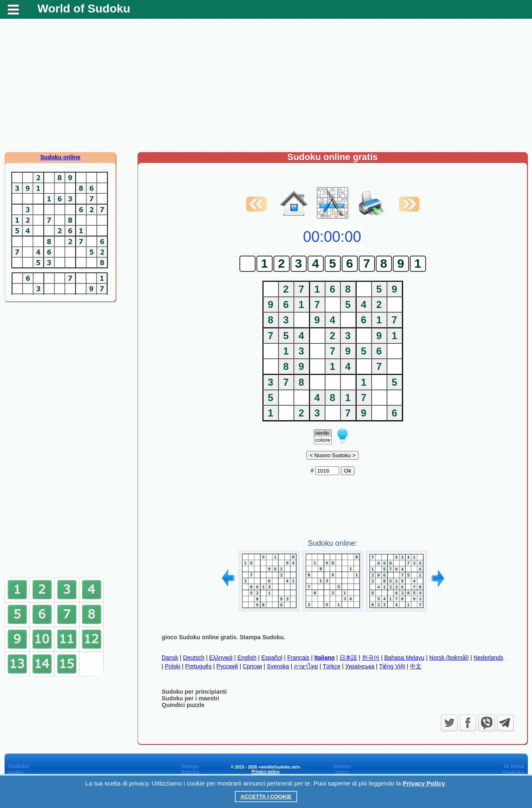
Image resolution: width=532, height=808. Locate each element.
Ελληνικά (221, 658)
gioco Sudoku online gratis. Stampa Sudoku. (223, 637)
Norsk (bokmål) (449, 658)
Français (298, 658)
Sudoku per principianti (194, 692)
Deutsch (193, 658)
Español (272, 658)
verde (323, 433)
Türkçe (331, 666)
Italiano (324, 658)
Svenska (278, 666)
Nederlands (488, 658)
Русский (227, 666)
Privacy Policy (424, 783)
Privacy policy (265, 772)
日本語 (348, 658)
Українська (360, 666)
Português (198, 666)
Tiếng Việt (392, 666)
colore (323, 440)
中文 (416, 666)
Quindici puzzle (183, 705)
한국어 (371, 658)
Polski (173, 666)
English (247, 658)
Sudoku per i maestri (190, 698)
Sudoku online (60, 157)
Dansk (170, 658)
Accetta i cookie (266, 797)
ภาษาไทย (306, 666)
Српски (252, 666)
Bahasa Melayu (405, 658)
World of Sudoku (84, 9)
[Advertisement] (266, 85)
